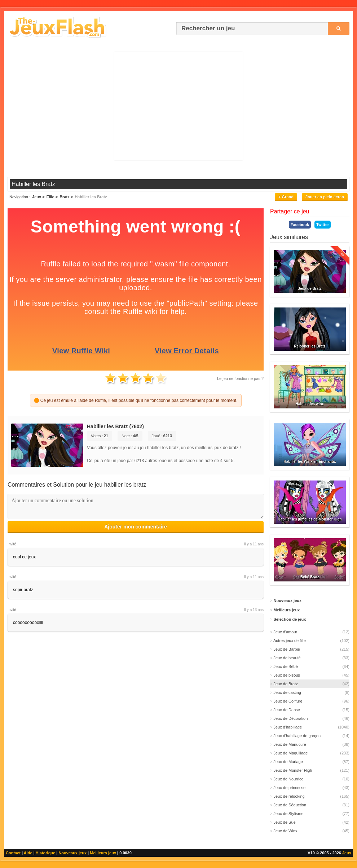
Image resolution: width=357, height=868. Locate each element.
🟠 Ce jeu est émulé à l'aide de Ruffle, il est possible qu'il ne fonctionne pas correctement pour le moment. (136, 400)
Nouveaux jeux (72, 853)
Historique (45, 853)
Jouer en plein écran (325, 197)
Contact (13, 853)
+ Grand (286, 197)
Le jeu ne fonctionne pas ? (240, 378)
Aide (28, 853)
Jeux (347, 853)
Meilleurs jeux (103, 853)
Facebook (300, 225)
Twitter (323, 225)
